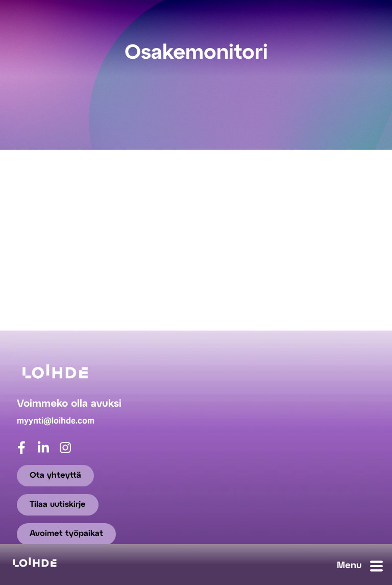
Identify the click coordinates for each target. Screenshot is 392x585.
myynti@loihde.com (56, 421)
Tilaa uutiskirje (58, 505)
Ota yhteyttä (55, 475)
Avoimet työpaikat (66, 534)
